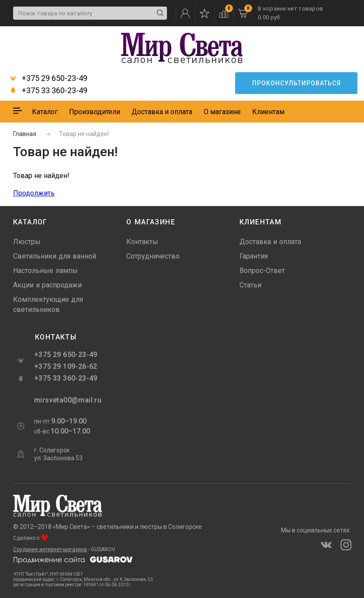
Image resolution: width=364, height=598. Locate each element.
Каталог (45, 112)
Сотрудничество (153, 256)
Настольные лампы (45, 271)
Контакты (142, 242)
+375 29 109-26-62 (66, 366)
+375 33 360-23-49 (49, 91)
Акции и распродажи (47, 285)
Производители (95, 112)
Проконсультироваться (296, 83)
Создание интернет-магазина (50, 549)
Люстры (27, 242)
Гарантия (254, 256)
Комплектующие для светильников (48, 304)
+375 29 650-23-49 (49, 78)
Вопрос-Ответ (262, 271)
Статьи (250, 285)
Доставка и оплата (162, 112)
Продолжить (34, 193)
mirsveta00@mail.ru (67, 400)
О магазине (222, 112)
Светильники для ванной (55, 256)
